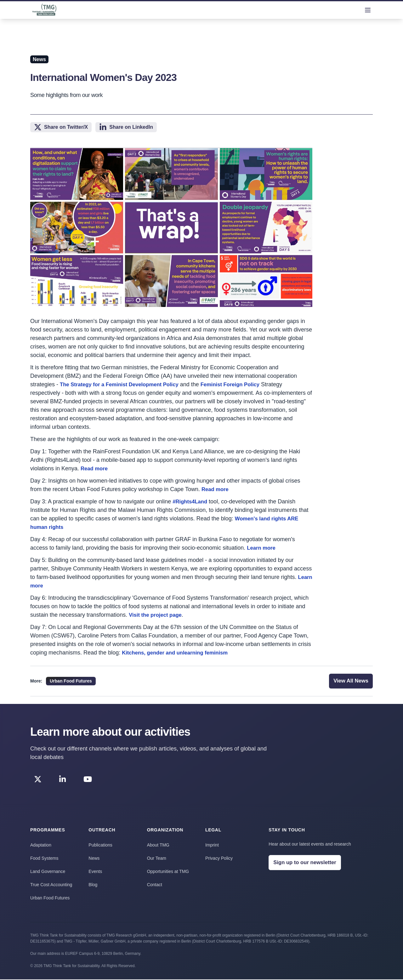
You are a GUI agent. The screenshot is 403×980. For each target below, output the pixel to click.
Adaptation (41, 846)
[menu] (368, 10)
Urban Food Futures (50, 898)
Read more (95, 468)
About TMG (158, 846)
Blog (93, 885)
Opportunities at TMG (168, 872)
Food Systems (44, 859)
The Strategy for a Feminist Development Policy (124, 384)
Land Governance (48, 872)
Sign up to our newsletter (307, 864)
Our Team (157, 859)
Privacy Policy (219, 859)
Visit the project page (157, 615)
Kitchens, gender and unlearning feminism (179, 653)
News (94, 859)
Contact (155, 885)
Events (95, 872)
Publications (100, 846)
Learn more (262, 548)
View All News (349, 681)
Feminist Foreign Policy (242, 384)
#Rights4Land (191, 501)
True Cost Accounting (51, 885)
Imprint (212, 846)
